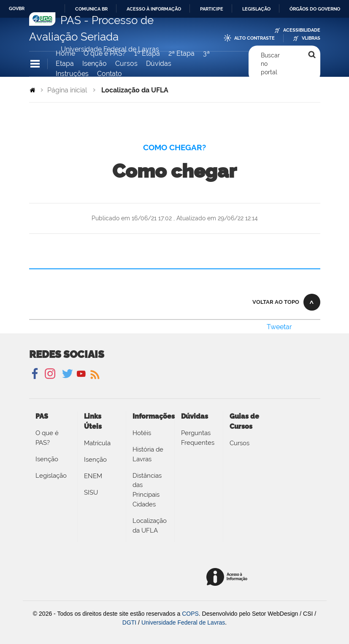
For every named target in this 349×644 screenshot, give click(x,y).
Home (65, 53)
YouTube (81, 374)
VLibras (311, 38)
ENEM (93, 476)
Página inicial (67, 90)
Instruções (72, 74)
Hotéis (142, 433)
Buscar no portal (270, 64)
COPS (190, 614)
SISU (91, 492)
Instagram (49, 374)
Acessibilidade (302, 30)
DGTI (129, 622)
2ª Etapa (181, 53)
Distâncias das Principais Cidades (147, 490)
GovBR (17, 8)
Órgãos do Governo (315, 9)
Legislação (256, 9)
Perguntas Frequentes (198, 438)
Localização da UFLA (150, 526)
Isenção (95, 64)
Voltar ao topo (276, 302)
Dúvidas (159, 64)
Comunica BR (91, 9)
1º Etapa (147, 53)
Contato (110, 74)
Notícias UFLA (94, 374)
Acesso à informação (154, 9)
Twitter (68, 374)
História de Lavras (148, 454)
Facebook (36, 374)
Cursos (126, 64)
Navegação (35, 64)
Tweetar (279, 327)
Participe (212, 9)
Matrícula (97, 443)
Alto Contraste (254, 38)
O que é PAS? (105, 53)
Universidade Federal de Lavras (183, 622)
